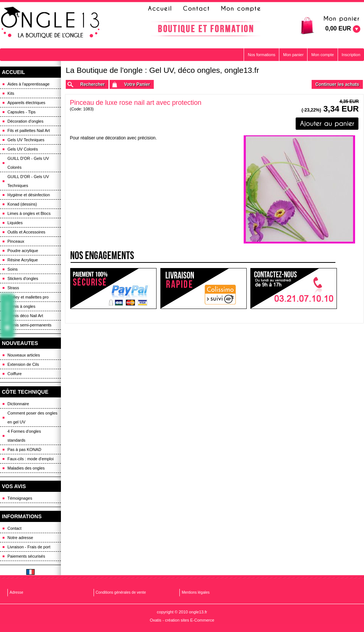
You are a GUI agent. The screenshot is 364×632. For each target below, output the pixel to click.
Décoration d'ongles (25, 121)
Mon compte (323, 55)
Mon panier (293, 55)
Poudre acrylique (23, 251)
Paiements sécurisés (26, 556)
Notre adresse (20, 538)
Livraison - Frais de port (29, 547)
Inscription (351, 55)
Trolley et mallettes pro (28, 297)
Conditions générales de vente (121, 592)
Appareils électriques (26, 103)
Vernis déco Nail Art (25, 316)
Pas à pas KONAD (24, 449)
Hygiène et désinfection (29, 195)
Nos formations (261, 55)
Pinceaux (16, 241)
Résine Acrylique (23, 260)
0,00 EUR (338, 28)
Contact (14, 528)
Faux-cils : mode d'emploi (30, 459)
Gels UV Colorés (23, 149)
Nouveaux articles (24, 355)
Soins (13, 269)
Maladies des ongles (26, 468)
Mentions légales (196, 592)
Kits (11, 93)
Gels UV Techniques (26, 140)
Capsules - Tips (22, 112)
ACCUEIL (13, 72)
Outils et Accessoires (26, 232)
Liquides (15, 223)
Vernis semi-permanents (30, 325)
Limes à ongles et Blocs (29, 213)
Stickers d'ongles (23, 278)
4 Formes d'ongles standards (24, 436)
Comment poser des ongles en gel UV (32, 417)
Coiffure (14, 374)
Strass (13, 288)
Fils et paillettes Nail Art (29, 130)
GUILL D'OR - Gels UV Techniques (28, 181)
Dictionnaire (18, 404)
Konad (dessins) (22, 204)
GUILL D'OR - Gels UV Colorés (28, 163)
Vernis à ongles (21, 306)
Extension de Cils (23, 364)
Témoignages (20, 498)
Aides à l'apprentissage (28, 84)
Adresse (17, 592)
